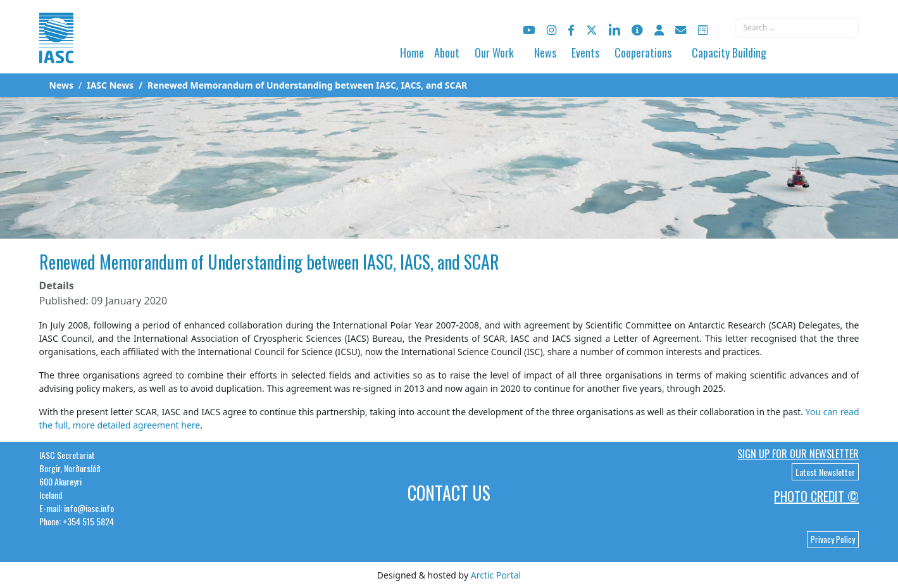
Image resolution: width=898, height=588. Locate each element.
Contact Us (449, 493)
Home (412, 53)
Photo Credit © (816, 496)
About (447, 53)
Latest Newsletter (825, 472)
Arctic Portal (496, 575)
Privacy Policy (833, 539)
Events (585, 53)
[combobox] (797, 28)
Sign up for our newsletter (798, 454)
